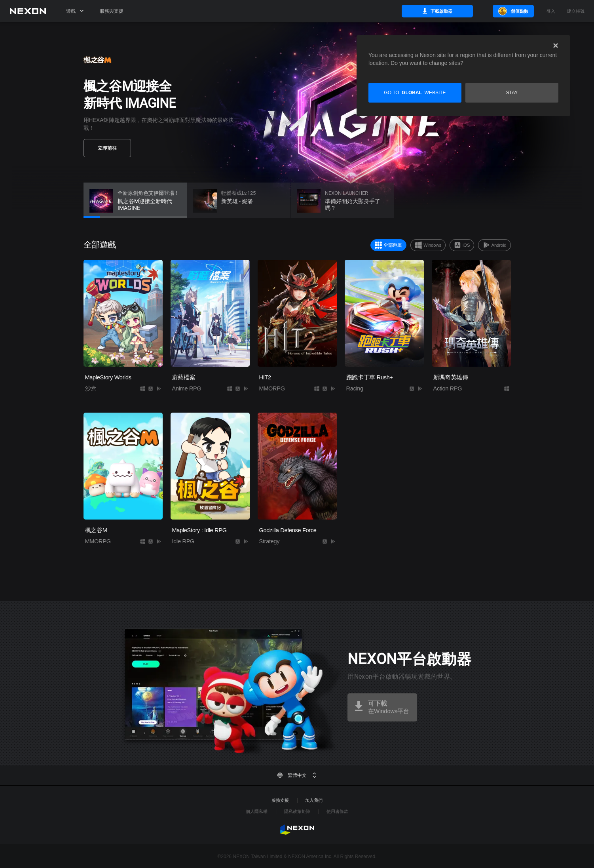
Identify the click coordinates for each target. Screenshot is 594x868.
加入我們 (314, 800)
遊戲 (75, 11)
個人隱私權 (257, 811)
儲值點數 (512, 11)
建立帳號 (576, 11)
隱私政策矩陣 (297, 811)
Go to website (415, 93)
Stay (512, 93)
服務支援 (280, 800)
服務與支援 (112, 11)
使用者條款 (337, 811)
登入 (551, 11)
